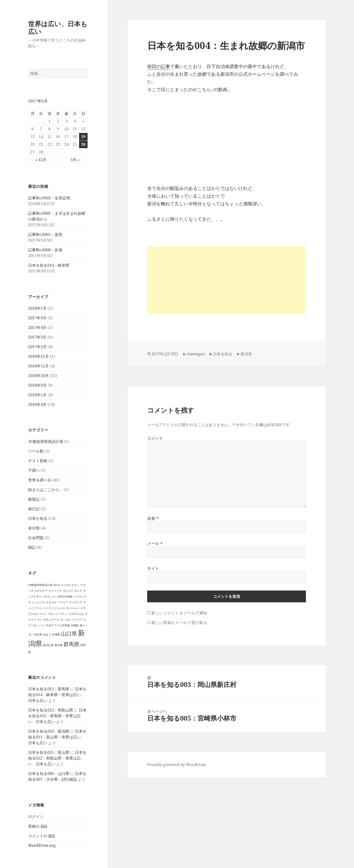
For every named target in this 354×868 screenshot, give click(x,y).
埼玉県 (38, 635)
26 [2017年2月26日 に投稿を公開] (83, 144)
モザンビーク (51, 620)
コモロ (46, 597)
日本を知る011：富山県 (49, 752)
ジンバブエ (38, 602)
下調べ (34, 470)
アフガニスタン (70, 585)
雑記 (32, 547)
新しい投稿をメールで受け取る (179, 623)
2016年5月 (37, 395)
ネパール (72, 608)
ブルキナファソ (37, 614)
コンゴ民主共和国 (62, 597)
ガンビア (68, 591)
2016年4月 (37, 404)
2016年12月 (38, 356)
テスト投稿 (38, 461)
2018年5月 (37, 308)
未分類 (34, 528)
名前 (153, 518)
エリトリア (55, 591)
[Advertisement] (227, 280)
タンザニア (76, 602)
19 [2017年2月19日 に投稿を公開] (83, 137)
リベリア (77, 620)
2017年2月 (37, 347)
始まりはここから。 (45, 490)
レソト (41, 625)
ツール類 (36, 451)
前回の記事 (159, 66)
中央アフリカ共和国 (58, 625)
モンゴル (65, 620)
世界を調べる (40, 480)
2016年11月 (38, 366)
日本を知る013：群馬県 (49, 689)
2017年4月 (37, 327)
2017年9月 (37, 318)
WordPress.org (42, 845)
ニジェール (59, 608)
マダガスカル (76, 614)
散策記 (34, 499)
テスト (38, 608)
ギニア (78, 591)
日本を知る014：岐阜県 (49, 265)
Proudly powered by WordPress (177, 765)
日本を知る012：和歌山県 (51, 710)
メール (155, 543)
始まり (47, 635)
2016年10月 (38, 376)
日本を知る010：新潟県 (49, 731)
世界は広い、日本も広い (58, 28)
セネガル (51, 602)
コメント (155, 438)
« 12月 (41, 160)
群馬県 (71, 644)
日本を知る (38, 518)
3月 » (75, 160)
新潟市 (246, 354)
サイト (153, 568)
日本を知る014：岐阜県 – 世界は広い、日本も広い (57, 695)
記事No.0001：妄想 (45, 234)
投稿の (38, 826)
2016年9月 (37, 385)
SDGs (57, 585)
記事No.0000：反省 (45, 250)
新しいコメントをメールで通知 (179, 613)
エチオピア (41, 591)
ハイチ (82, 608)
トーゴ (47, 608)
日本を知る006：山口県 (49, 774)
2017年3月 (37, 337)
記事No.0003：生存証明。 (51, 198)
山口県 (69, 633)
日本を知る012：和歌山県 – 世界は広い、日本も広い (57, 758)
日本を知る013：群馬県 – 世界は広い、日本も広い (57, 716)
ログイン (36, 817)
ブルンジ (53, 614)
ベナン (63, 614)
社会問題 (36, 538)
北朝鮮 (75, 625)
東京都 (59, 645)
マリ (40, 620)
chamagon (196, 354)
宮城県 (56, 635)
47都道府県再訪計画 (46, 441)
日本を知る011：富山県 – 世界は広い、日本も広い (57, 737)
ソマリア (63, 602)
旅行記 (34, 509)
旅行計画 (48, 645)
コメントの (42, 836)
